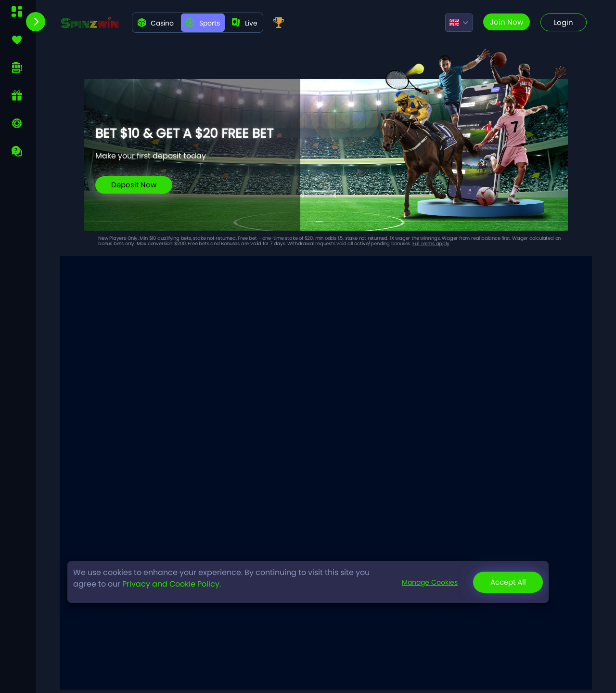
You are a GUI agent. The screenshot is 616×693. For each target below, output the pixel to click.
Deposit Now (134, 185)
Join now (507, 22)
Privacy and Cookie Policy (171, 584)
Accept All (508, 582)
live (245, 23)
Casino (156, 23)
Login (564, 22)
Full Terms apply (431, 243)
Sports (203, 23)
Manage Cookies (430, 582)
